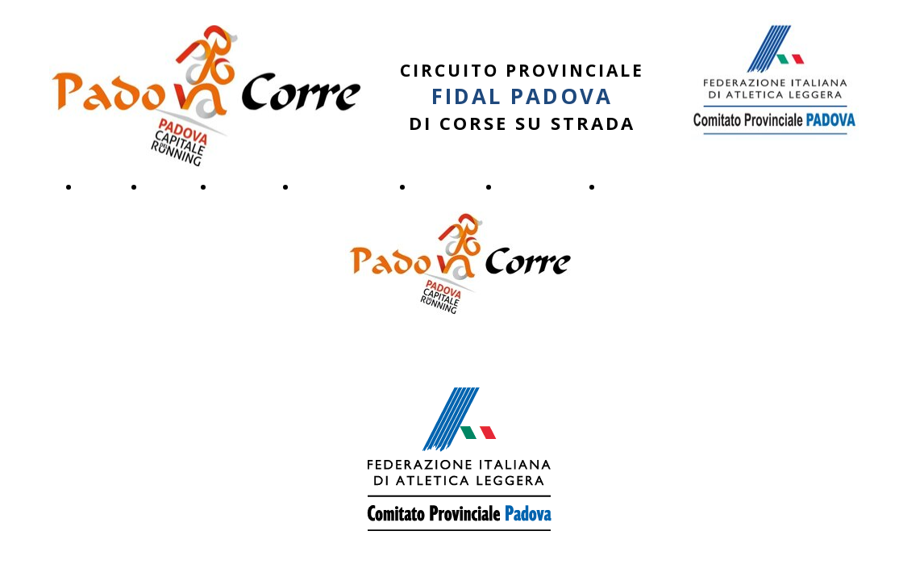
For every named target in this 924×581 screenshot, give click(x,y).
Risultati (245, 186)
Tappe (169, 186)
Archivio (633, 186)
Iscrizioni (446, 186)
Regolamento (345, 186)
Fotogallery (541, 186)
